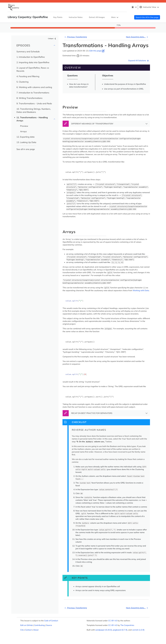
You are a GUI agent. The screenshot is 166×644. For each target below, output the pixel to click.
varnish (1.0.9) (138, 630)
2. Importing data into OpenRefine (33, 62)
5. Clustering (22, 82)
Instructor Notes (76, 17)
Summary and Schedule (28, 52)
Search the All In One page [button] (147, 17)
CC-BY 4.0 (113, 621)
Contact (28, 630)
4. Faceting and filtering (28, 76)
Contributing (39, 625)
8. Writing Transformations (29, 98)
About (36, 630)
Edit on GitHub (27, 625)
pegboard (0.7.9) (120, 630)
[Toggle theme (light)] (134, 7)
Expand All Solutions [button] (139, 61)
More (115, 17)
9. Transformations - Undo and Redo (34, 103)
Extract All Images (97, 17)
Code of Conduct (51, 621)
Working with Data (141, 290)
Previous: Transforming (75, 37)
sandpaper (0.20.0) (104, 630)
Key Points (58, 17)
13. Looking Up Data (26, 142)
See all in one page (26, 149)
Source (49, 625)
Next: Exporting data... (137, 37)
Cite (22, 630)
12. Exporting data (25, 137)
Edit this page (97, 51)
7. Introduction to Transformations (33, 93)
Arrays (23, 131)
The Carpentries (127, 625)
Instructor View (149, 7)
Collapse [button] (52, 39)
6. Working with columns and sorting (34, 87)
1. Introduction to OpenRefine (31, 57)
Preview (24, 126)
